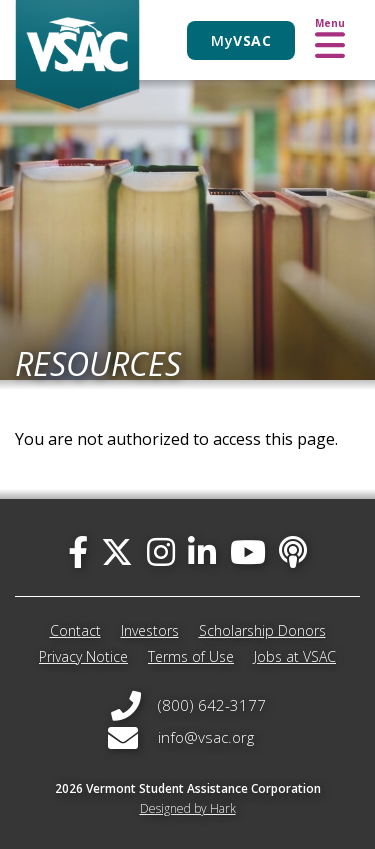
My (241, 40)
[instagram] (161, 551)
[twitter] (117, 551)
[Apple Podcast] (293, 551)
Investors (150, 630)
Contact (75, 630)
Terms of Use (191, 656)
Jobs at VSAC (295, 656)
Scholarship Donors (262, 630)
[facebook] (78, 551)
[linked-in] (202, 551)
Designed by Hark (188, 808)
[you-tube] (248, 551)
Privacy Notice (83, 656)
